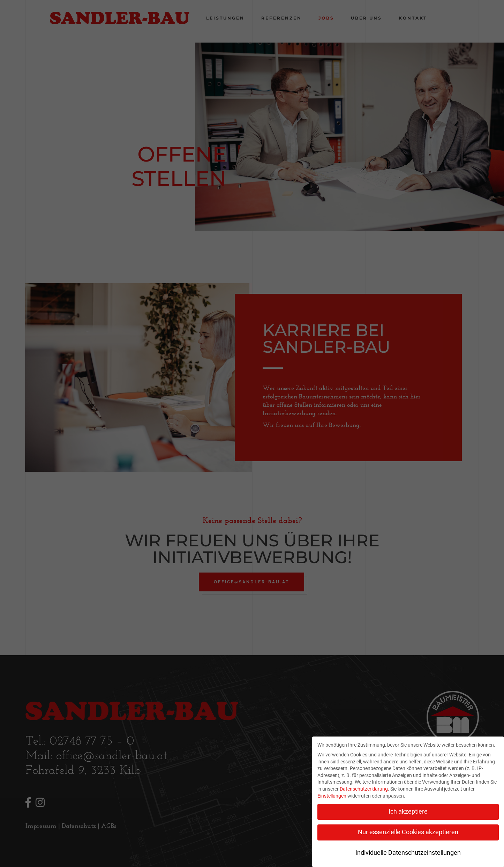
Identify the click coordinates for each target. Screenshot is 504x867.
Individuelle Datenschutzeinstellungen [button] (408, 853)
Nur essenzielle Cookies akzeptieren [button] (408, 832)
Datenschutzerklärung (364, 789)
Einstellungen (332, 796)
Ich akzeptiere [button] (408, 812)
